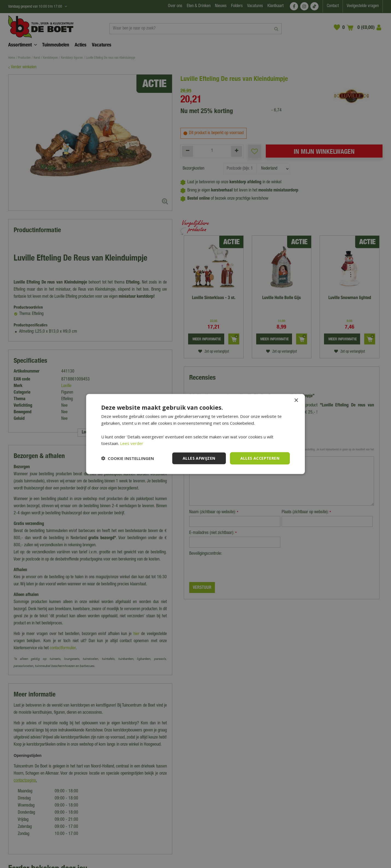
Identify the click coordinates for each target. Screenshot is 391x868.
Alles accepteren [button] (260, 458)
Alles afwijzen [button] (199, 458)
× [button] (296, 401)
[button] (128, 458)
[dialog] (196, 434)
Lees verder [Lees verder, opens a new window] (132, 443)
